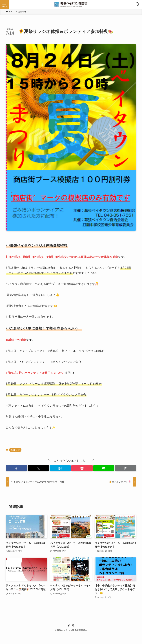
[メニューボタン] (4, 4)
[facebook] (69, 626)
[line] (73, 626)
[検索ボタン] (138, 4)
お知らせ (15, 450)
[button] (16, 468)
